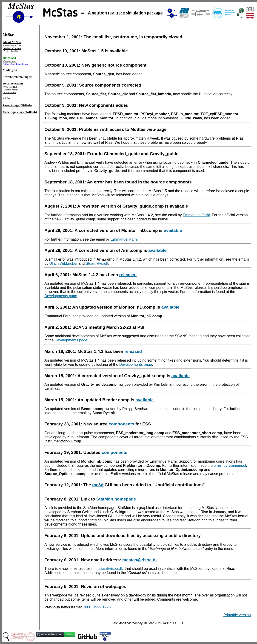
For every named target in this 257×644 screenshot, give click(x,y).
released (128, 275)
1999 (97, 607)
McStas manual (11, 90)
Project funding (11, 51)
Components (10, 61)
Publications (10, 92)
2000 (87, 607)
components (121, 424)
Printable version (237, 615)
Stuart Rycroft (97, 263)
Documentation (13, 83)
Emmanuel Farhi (196, 215)
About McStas (12, 42)
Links (7, 98)
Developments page (61, 296)
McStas (9, 35)
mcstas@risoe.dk (140, 560)
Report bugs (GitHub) (17, 105)
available (173, 230)
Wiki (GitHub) (11, 87)
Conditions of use (12, 45)
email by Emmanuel (230, 465)
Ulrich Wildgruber (63, 263)
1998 (107, 607)
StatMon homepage (116, 499)
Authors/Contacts (12, 48)
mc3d (98, 485)
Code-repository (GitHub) (20, 112)
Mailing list (10, 70)
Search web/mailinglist (18, 77)
